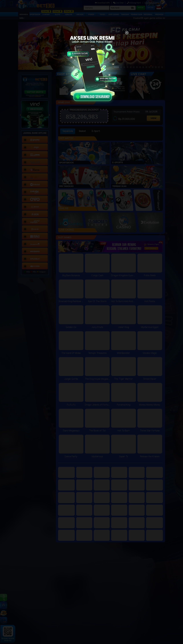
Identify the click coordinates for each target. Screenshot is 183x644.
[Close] (127, 33)
